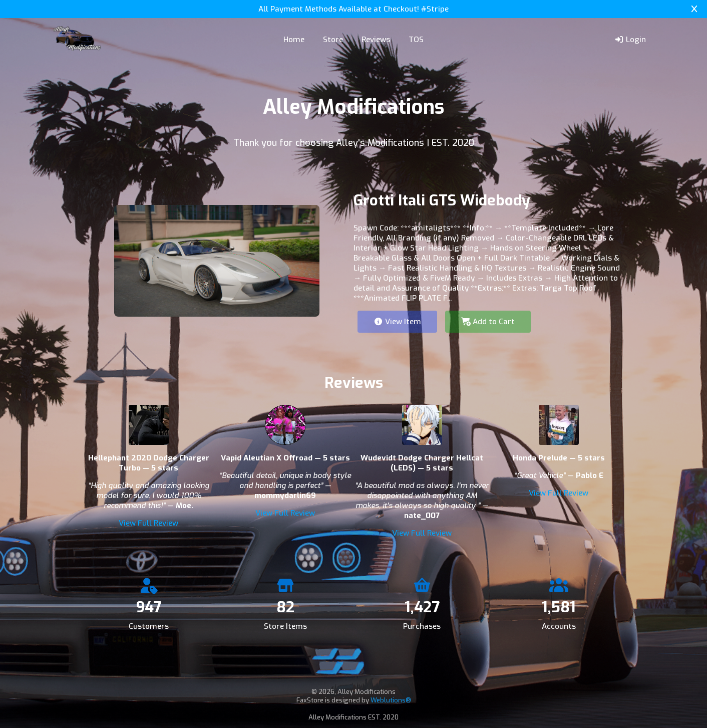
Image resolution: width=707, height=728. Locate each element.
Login (630, 40)
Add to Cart (488, 322)
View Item (397, 322)
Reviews (376, 40)
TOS (416, 40)
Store (333, 40)
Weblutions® (391, 700)
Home (294, 40)
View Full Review (148, 523)
